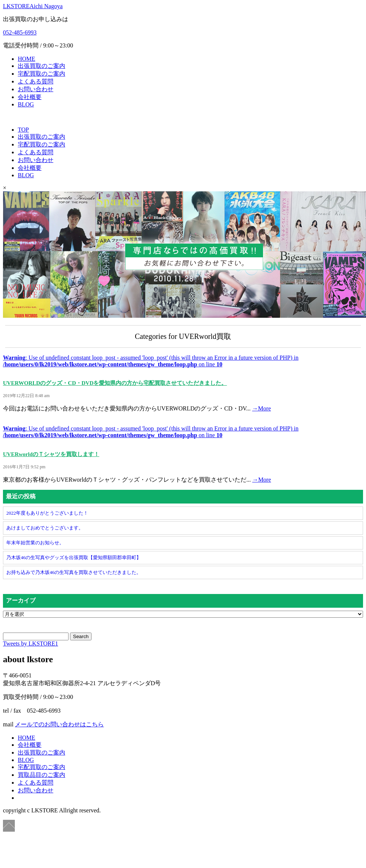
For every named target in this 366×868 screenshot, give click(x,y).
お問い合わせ (36, 89)
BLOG (26, 104)
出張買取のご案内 (41, 66)
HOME (26, 59)
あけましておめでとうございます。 (45, 528)
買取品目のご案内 (41, 775)
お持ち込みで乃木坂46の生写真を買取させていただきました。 (74, 572)
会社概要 (30, 97)
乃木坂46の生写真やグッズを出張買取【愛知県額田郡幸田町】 (74, 557)
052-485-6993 (20, 32)
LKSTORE (33, 6)
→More (262, 408)
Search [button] (81, 636)
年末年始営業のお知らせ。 (35, 543)
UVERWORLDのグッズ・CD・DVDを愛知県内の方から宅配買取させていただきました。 (115, 383)
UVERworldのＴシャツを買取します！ (51, 454)
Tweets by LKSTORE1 (31, 643)
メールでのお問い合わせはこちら (59, 724)
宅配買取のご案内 (41, 74)
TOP (23, 130)
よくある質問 (36, 81)
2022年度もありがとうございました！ (47, 513)
